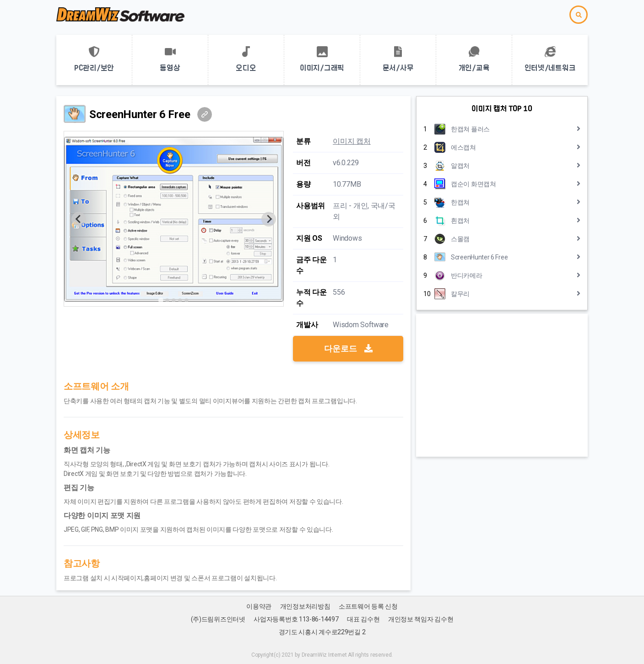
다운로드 (348, 348)
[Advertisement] (502, 385)
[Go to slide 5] (187, 300)
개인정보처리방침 (305, 606)
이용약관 (259, 606)
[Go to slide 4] (180, 300)
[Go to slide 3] (174, 300)
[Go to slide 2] (168, 300)
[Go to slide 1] (161, 300)
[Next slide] (269, 219)
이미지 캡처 (352, 141)
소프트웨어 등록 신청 (368, 606)
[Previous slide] (79, 219)
